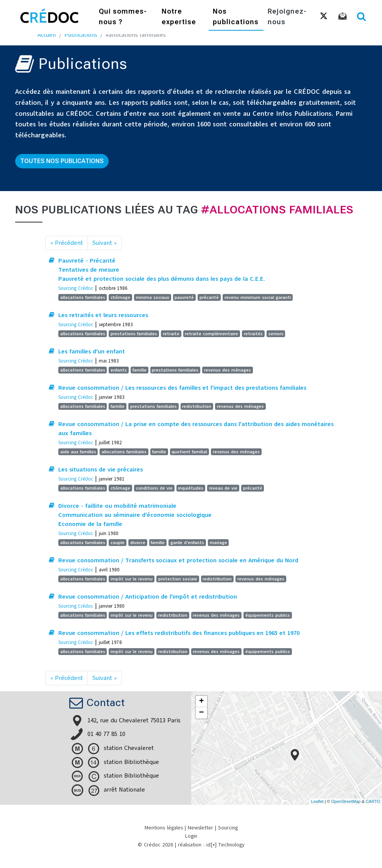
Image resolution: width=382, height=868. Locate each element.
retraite (171, 334)
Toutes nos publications (62, 161)
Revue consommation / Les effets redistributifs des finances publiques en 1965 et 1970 (179, 633)
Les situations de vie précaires (101, 470)
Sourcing (228, 828)
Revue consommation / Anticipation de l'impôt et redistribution (148, 597)
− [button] (201, 713)
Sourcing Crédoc (76, 288)
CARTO (373, 801)
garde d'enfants (187, 543)
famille (140, 370)
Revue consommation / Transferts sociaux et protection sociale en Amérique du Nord (178, 560)
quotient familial (189, 452)
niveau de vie (223, 488)
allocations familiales (83, 297)
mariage (218, 543)
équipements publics (268, 615)
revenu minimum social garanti (258, 297)
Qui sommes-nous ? (123, 17)
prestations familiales (134, 334)
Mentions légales (164, 828)
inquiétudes (191, 488)
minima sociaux (153, 297)
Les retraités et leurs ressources (103, 315)
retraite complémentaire (211, 334)
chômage (120, 297)
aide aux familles (78, 452)
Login (191, 836)
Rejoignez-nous (287, 17)
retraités (253, 334)
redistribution (197, 406)
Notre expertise (179, 17)
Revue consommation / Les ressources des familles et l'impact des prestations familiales (182, 388)
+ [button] (201, 702)
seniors (276, 334)
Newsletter (200, 828)
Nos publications (236, 17)
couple (118, 543)
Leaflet (317, 801)
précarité (209, 297)
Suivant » (104, 243)
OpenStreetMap (346, 801)
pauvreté (184, 297)
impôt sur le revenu (132, 579)
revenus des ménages (228, 370)
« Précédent (67, 243)
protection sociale (178, 579)
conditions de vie (154, 488)
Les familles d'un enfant (92, 352)
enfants (119, 370)
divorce (138, 543)
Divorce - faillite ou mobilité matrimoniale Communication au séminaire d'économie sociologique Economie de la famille (135, 515)
